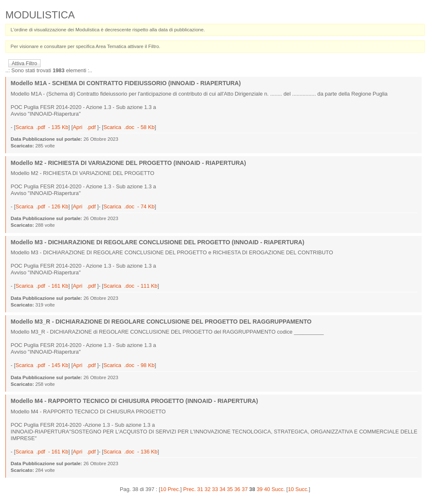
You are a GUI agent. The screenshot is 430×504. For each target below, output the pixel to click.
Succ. (278, 489)
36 (237, 489)
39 (260, 489)
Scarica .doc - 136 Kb (131, 452)
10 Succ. (298, 489)
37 (245, 489)
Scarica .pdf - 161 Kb (42, 286)
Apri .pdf (85, 127)
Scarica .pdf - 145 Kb (42, 365)
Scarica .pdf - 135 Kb (42, 127)
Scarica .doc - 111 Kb (131, 286)
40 (267, 489)
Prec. (189, 489)
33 (215, 489)
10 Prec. (170, 489)
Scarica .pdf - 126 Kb (42, 206)
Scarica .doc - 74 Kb (129, 206)
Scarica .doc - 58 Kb (129, 127)
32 (208, 489)
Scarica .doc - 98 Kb (129, 365)
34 (222, 489)
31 (200, 489)
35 (230, 489)
